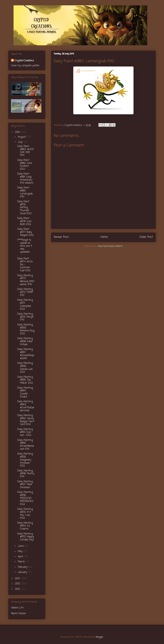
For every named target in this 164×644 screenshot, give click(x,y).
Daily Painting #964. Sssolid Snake (25, 392)
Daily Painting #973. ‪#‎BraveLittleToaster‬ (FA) (26, 280)
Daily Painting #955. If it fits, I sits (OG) (25, 514)
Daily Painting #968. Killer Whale (25, 342)
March (22, 562)
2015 (18, 132)
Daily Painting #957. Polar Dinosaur (25, 485)
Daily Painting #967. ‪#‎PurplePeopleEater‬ (26, 354)
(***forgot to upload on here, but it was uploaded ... (25, 246)
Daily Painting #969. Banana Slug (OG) (26, 329)
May (21, 551)
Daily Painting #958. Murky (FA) (26, 474)
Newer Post (61, 237)
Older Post (146, 237)
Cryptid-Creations (24, 61)
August (22, 137)
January (23, 572)
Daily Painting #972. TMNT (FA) (25, 292)
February (23, 567)
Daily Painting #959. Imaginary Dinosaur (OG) (25, 460)
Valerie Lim (17, 608)
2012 (18, 589)
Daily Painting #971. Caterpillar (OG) (25, 305)
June (21, 546)
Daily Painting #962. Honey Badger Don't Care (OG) (26, 420)
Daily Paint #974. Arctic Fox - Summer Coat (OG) (25, 265)
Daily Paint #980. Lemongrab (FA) (25, 192)
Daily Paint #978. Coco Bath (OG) (24, 221)
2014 (18, 579)
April (21, 557)
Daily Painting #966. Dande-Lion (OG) (25, 368)
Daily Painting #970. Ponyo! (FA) (25, 317)
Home (104, 237)
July (21, 142)
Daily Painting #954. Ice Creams (25, 526)
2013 (18, 584)
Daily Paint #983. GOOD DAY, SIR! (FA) (26, 151)
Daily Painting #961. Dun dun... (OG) (25, 432)
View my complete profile (25, 66)
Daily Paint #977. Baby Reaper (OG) (25, 232)
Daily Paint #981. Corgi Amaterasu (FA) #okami (25, 178)
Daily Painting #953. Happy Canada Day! (26, 537)
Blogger (100, 637)
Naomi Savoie (18, 614)
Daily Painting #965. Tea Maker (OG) (25, 380)
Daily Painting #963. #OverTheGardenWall (26, 406)
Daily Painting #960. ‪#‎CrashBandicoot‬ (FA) (26, 445)
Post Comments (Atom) (110, 246)
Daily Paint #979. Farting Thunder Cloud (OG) (24, 208)
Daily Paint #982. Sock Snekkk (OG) (25, 165)
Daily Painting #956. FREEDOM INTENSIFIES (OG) (25, 498)
